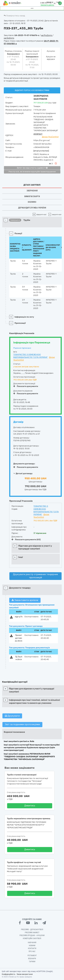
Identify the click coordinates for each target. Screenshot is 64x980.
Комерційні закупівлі (32, 938)
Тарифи (32, 962)
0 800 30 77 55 (46, 3)
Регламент (32, 956)
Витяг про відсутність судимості (32, 168)
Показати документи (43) (26, 539)
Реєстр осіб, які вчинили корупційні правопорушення (32, 172)
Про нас (32, 951)
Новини (32, 946)
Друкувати (12, 716)
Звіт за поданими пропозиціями (22, 724)
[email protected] (41, 151)
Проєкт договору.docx (19, 638)
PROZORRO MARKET (32, 933)
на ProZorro (47, 35)
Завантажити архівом (25, 600)
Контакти (32, 948)
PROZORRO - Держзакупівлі (32, 930)
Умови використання (25, 974)
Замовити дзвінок (47, 5)
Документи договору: (24, 464)
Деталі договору (23, 473)
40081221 (38, 134)
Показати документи (26, 386)
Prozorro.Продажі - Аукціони (32, 935)
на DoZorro (9, 38)
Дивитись (30, 806)
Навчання (32, 943)
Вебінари (32, 959)
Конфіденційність (9, 974)
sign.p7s (19, 617)
